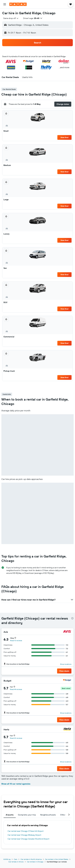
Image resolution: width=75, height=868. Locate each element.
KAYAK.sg (7, 859)
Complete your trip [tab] (27, 815)
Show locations (66, 664)
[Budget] (67, 681)
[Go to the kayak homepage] (18, 4)
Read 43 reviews (16, 738)
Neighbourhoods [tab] (48, 815)
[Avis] (67, 632)
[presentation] (72, 618)
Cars (16, 859)
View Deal (64, 137)
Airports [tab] (10, 815)
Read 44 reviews (16, 689)
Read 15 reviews (16, 640)
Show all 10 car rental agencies (16, 784)
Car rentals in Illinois (16, 862)
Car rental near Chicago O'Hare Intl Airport (26, 831)
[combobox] (11, 18)
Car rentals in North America (31, 859)
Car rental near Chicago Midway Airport (24, 835)
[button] (5, 4)
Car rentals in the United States (57, 859)
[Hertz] (67, 729)
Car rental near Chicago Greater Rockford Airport (28, 839)
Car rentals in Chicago (35, 862)
